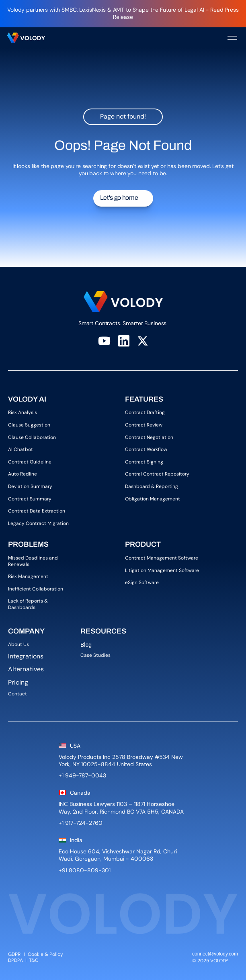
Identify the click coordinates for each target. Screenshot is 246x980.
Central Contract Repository (157, 474)
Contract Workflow (146, 449)
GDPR (14, 954)
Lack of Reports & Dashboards (29, 604)
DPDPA (15, 960)
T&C (34, 960)
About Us (20, 644)
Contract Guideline (30, 462)
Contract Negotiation (149, 437)
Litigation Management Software (162, 570)
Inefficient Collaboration (36, 589)
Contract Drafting (145, 412)
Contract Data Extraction (37, 511)
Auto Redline (23, 474)
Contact (17, 694)
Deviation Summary (30, 486)
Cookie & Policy (45, 954)
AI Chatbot (20, 449)
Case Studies (95, 655)
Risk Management (28, 576)
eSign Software (142, 582)
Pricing (18, 682)
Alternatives (26, 669)
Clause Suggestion (29, 425)
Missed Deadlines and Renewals (34, 561)
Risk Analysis (23, 412)
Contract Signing (144, 462)
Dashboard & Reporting (152, 486)
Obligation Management (153, 499)
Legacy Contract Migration (38, 523)
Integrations (26, 656)
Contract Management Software (162, 558)
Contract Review (144, 425)
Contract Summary (30, 499)
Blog (87, 645)
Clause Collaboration (32, 437)
